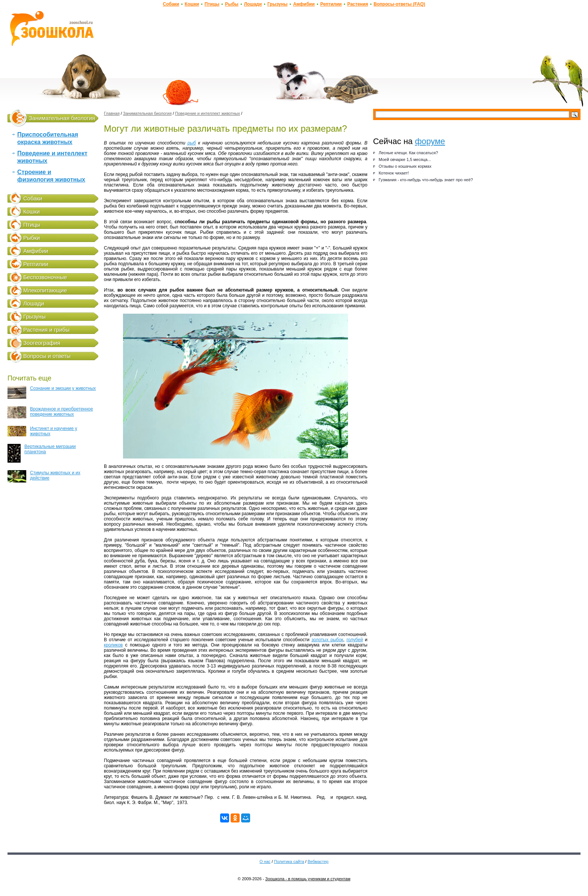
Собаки (171, 4)
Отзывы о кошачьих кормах (405, 166)
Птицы (212, 4)
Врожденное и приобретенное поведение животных (50, 412)
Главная (112, 113)
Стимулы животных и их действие (44, 476)
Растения (358, 4)
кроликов (113, 645)
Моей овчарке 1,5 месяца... (405, 159)
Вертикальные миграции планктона (42, 453)
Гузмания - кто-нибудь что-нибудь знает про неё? (426, 180)
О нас (265, 861)
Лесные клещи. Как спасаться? (408, 153)
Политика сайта (289, 861)
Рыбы (232, 4)
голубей (355, 640)
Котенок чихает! (394, 173)
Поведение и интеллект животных (208, 113)
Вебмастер (318, 861)
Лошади (253, 4)
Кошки (192, 4)
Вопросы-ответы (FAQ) (399, 4)
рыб (192, 143)
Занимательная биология (62, 118)
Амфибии (304, 4)
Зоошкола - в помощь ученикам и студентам (308, 879)
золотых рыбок (327, 640)
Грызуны (277, 4)
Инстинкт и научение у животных (42, 431)
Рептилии (331, 4)
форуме (430, 141)
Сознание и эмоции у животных (52, 392)
